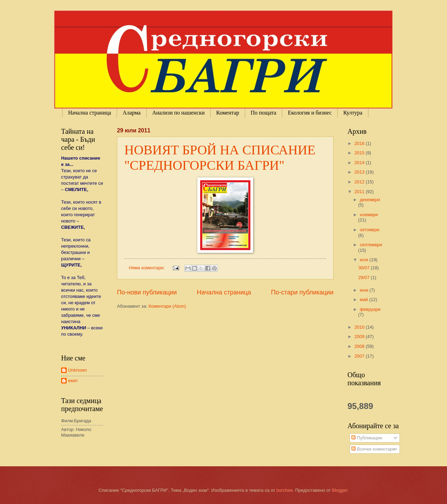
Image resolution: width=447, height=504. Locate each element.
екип (73, 381)
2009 (360, 337)
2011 (360, 192)
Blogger (340, 490)
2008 (360, 346)
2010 (360, 327)
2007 (360, 356)
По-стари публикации (302, 292)
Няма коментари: (147, 268)
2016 (360, 143)
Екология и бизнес (310, 113)
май (364, 300)
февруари (370, 309)
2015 (360, 153)
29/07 (365, 277)
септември (371, 245)
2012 (360, 182)
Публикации (367, 438)
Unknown (78, 370)
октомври (369, 230)
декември (370, 200)
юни (365, 290)
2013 (360, 172)
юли (365, 260)
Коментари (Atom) (167, 306)
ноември (369, 215)
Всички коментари (373, 449)
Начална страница (90, 113)
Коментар (228, 113)
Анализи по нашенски (178, 113)
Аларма (132, 113)
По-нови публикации (147, 292)
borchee (285, 490)
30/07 (365, 268)
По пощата (263, 113)
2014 (360, 163)
